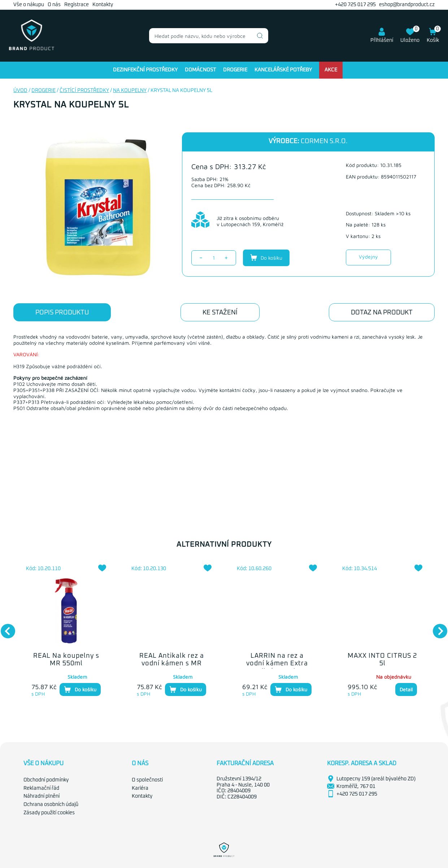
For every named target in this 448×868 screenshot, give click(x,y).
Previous (4, 627)
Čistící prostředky (84, 91)
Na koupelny (130, 91)
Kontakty (103, 5)
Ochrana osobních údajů (51, 805)
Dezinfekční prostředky (145, 70)
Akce (331, 70)
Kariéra (140, 788)
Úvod (20, 91)
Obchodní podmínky (46, 780)
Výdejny (368, 257)
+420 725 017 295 (355, 5)
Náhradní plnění (42, 796)
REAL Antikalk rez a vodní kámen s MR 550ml (172, 664)
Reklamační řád (41, 788)
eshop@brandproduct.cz (407, 5)
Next (436, 627)
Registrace (77, 5)
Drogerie (235, 70)
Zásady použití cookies (49, 813)
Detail (406, 689)
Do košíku (266, 257)
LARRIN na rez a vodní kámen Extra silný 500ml (277, 664)
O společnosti (147, 780)
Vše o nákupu (29, 5)
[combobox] (209, 36)
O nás (54, 5)
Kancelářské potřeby (283, 70)
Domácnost (200, 70)
